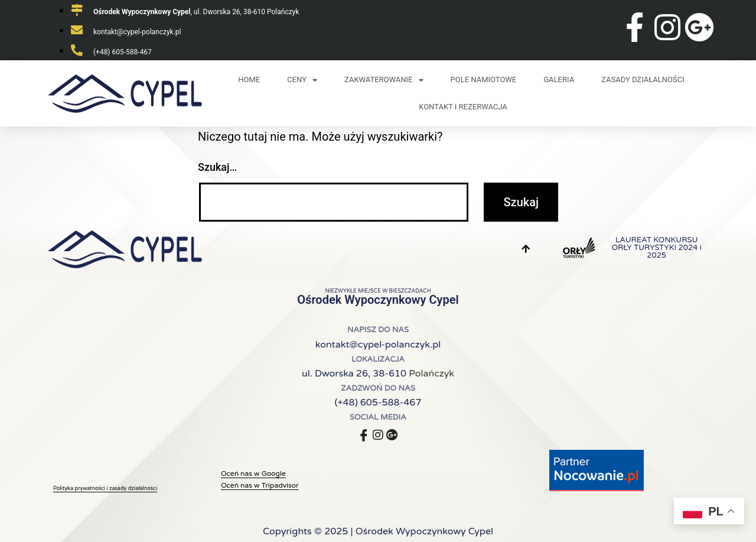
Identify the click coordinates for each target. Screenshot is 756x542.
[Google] (392, 434)
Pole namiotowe (484, 79)
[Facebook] (364, 434)
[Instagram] (378, 434)
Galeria (559, 79)
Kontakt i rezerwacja (463, 107)
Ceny (302, 80)
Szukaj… (217, 167)
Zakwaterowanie (384, 80)
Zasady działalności (643, 79)
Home (249, 79)
